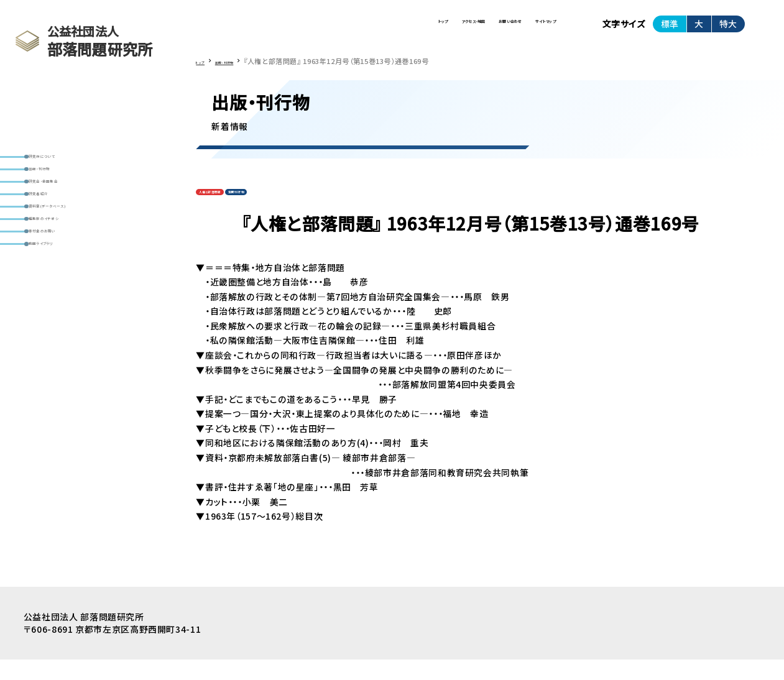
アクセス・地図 (356, 30)
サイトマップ (523, 30)
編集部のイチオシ (68, 283)
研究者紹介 (57, 235)
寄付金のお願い (64, 306)
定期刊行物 (287, 208)
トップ (285, 30)
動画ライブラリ (62, 330)
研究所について (64, 163)
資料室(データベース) (76, 258)
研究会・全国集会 (67, 210)
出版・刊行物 (59, 186)
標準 (670, 29)
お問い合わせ (442, 30)
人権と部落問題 (227, 208)
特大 (728, 29)
